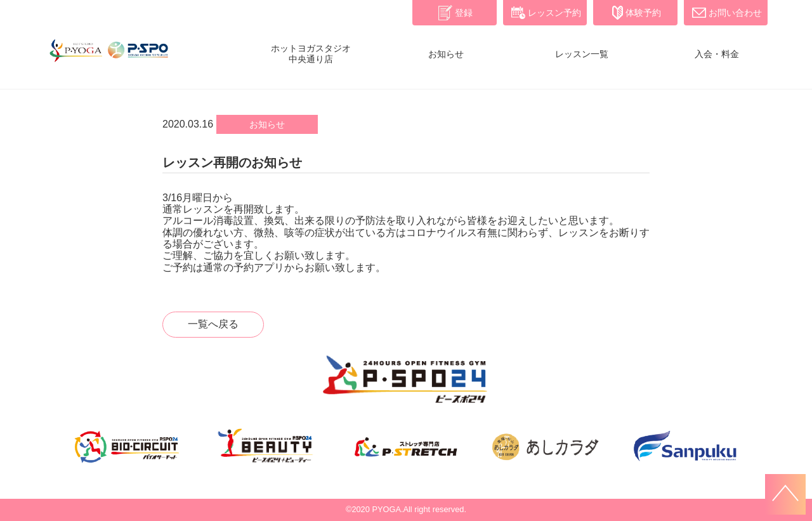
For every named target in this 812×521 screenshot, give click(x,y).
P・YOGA (108, 57)
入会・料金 (717, 54)
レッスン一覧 (582, 54)
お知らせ (446, 54)
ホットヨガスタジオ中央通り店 (311, 54)
